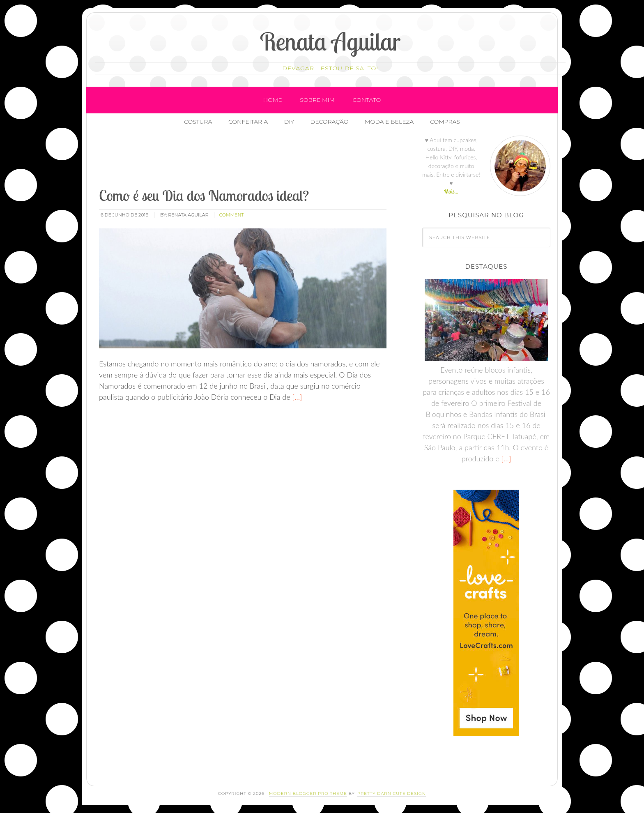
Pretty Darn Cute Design (392, 793)
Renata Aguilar (330, 41)
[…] (296, 397)
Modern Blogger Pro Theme (308, 793)
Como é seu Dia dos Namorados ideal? (204, 195)
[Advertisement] (247, 160)
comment (231, 215)
